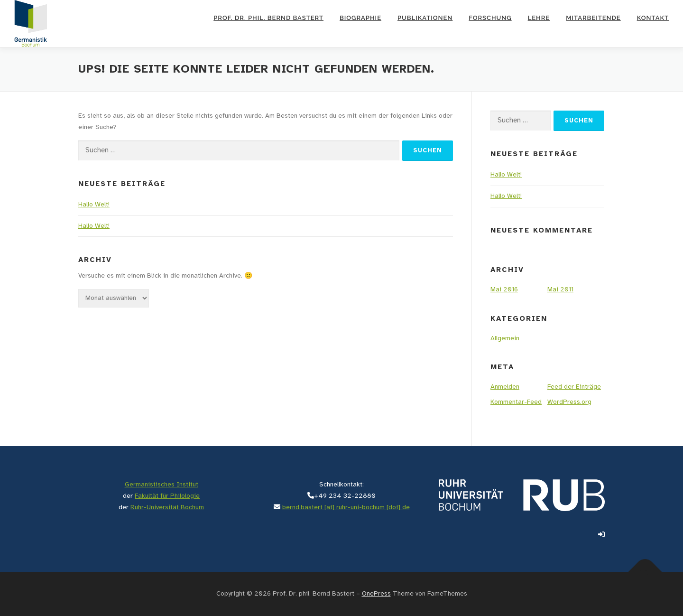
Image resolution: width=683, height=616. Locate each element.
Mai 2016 (504, 290)
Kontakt (653, 18)
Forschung (490, 18)
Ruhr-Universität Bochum (167, 508)
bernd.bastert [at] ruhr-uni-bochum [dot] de (346, 508)
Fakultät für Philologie (167, 496)
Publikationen (425, 18)
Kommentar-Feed (516, 402)
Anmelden (505, 387)
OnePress (376, 594)
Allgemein (505, 339)
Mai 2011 (560, 290)
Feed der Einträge (574, 387)
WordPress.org (569, 402)
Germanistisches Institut (162, 485)
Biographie (360, 18)
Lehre (539, 18)
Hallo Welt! (94, 205)
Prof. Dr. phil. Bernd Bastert (268, 18)
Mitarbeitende (593, 18)
